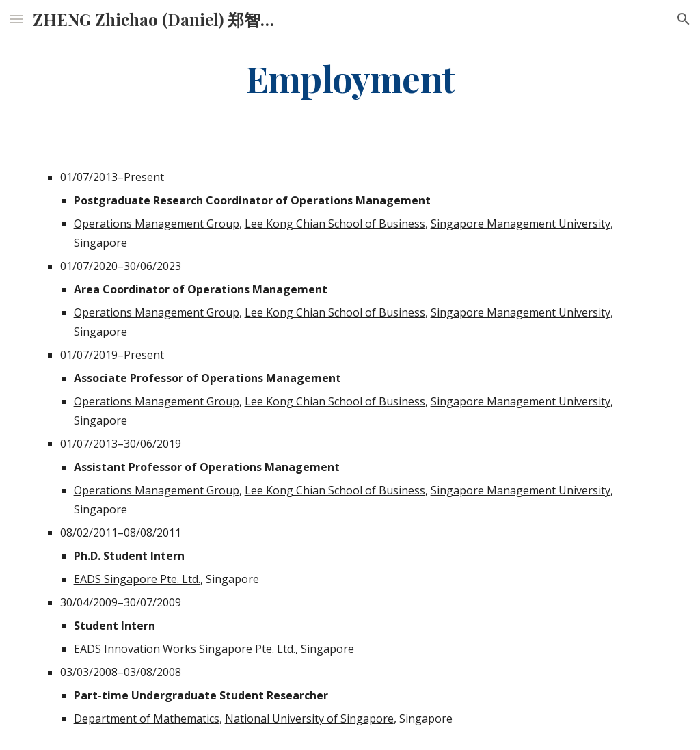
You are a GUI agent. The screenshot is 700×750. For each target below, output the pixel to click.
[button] (16, 19)
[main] (350, 78)
